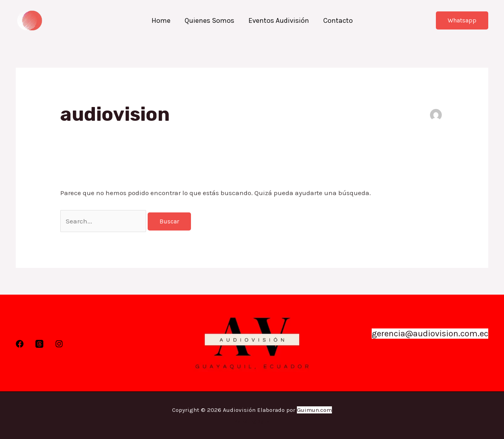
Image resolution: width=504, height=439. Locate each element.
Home (161, 20)
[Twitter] (39, 344)
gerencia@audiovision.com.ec (430, 334)
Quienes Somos (209, 20)
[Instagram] (59, 344)
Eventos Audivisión (279, 20)
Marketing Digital (252, 421)
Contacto (338, 20)
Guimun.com (314, 410)
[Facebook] (20, 344)
